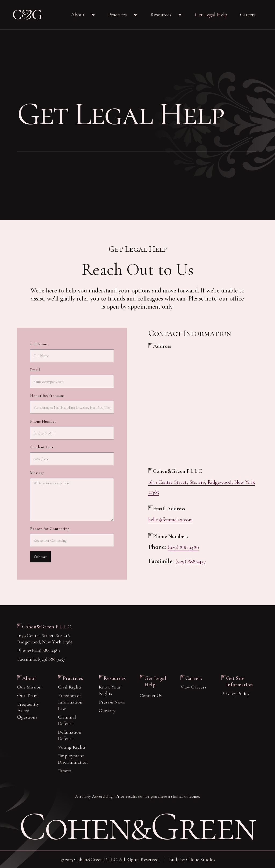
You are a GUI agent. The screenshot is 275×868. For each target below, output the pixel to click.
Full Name (39, 344)
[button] (83, 15)
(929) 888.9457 (191, 562)
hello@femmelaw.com (171, 520)
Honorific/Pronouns (47, 395)
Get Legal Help (211, 15)
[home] (28, 15)
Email (35, 370)
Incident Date (42, 447)
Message (37, 473)
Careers (248, 15)
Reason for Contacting (50, 529)
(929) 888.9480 (183, 547)
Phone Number (43, 421)
